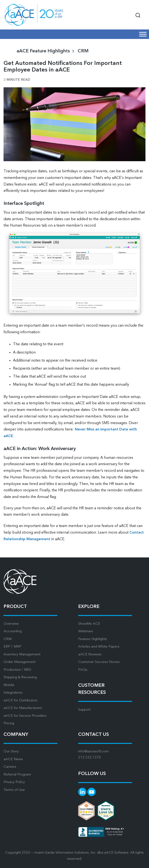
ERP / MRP (13, 647)
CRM (83, 51)
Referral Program (17, 775)
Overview (11, 624)
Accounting (13, 631)
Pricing (9, 723)
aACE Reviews (90, 655)
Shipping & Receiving (20, 677)
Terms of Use (14, 790)
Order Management (19, 662)
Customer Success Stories (99, 662)
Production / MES (17, 670)
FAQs (83, 670)
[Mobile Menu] (143, 34)
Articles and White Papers (99, 647)
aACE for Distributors (21, 701)
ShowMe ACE (89, 624)
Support (84, 710)
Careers (10, 767)
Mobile (9, 685)
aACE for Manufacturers (23, 708)
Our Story (11, 752)
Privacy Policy (14, 782)
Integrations (13, 693)
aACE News (13, 759)
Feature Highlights (93, 639)
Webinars (86, 631)
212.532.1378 (89, 758)
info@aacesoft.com (93, 752)
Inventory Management (22, 655)
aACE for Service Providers (25, 716)
